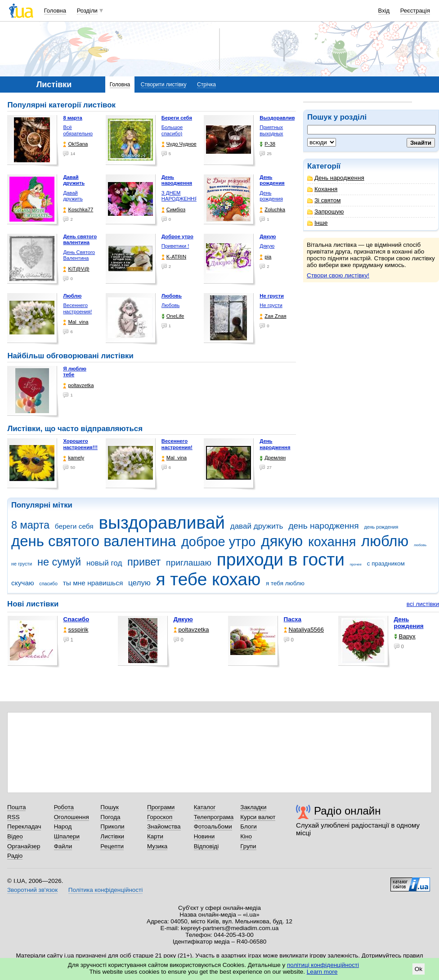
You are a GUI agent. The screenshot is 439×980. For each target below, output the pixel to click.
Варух (405, 636)
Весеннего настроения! (77, 308)
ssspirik (76, 630)
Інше (317, 223)
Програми (161, 807)
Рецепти (112, 846)
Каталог (205, 807)
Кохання (322, 189)
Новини (204, 836)
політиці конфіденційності (323, 965)
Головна (55, 11)
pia (265, 257)
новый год (104, 563)
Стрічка (206, 85)
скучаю (23, 583)
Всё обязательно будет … (78, 133)
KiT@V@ (76, 269)
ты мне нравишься (93, 583)
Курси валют (258, 817)
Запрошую (325, 212)
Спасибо (76, 619)
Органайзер (24, 846)
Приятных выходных (271, 130)
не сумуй (59, 562)
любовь (420, 545)
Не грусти (271, 305)
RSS (13, 817)
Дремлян (273, 458)
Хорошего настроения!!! (80, 444)
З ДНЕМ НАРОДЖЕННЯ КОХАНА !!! (180, 199)
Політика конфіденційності (105, 890)
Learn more (322, 972)
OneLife (173, 316)
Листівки (112, 836)
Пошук (110, 807)
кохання (332, 542)
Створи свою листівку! (338, 275)
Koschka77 (78, 210)
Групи (248, 846)
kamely (74, 458)
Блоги (249, 826)
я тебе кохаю (208, 579)
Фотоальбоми (213, 826)
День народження (336, 178)
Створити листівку (164, 85)
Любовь (170, 305)
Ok (419, 969)
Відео (15, 836)
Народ (63, 826)
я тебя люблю (285, 583)
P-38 (267, 144)
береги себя (74, 526)
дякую (282, 541)
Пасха (293, 619)
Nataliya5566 (304, 630)
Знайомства (164, 826)
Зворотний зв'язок (32, 890)
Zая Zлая (273, 316)
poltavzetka (78, 385)
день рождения (381, 527)
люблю (385, 541)
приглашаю (189, 563)
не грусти (22, 564)
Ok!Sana (75, 144)
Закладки (253, 807)
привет (144, 562)
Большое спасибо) (172, 130)
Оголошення (72, 817)
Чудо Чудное (179, 144)
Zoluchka (272, 210)
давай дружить (257, 526)
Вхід (384, 11)
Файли (63, 846)
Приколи (112, 826)
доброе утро (218, 542)
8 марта (30, 525)
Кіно (246, 836)
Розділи (87, 11)
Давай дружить (73, 196)
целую (139, 583)
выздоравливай (161, 523)
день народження (324, 526)
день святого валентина (94, 541)
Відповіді (206, 846)
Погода (110, 817)
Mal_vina (76, 322)
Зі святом (324, 200)
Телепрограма (214, 817)
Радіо (15, 856)
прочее (356, 564)
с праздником (386, 563)
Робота (64, 807)
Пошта (16, 807)
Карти (155, 836)
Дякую (267, 246)
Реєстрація (415, 11)
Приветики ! (175, 246)
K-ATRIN (174, 257)
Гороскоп (160, 817)
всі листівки (423, 604)
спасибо (48, 584)
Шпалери (67, 836)
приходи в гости (281, 559)
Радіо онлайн (347, 811)
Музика (157, 846)
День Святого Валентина (79, 255)
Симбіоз (173, 210)
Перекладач (24, 826)
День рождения (271, 196)
